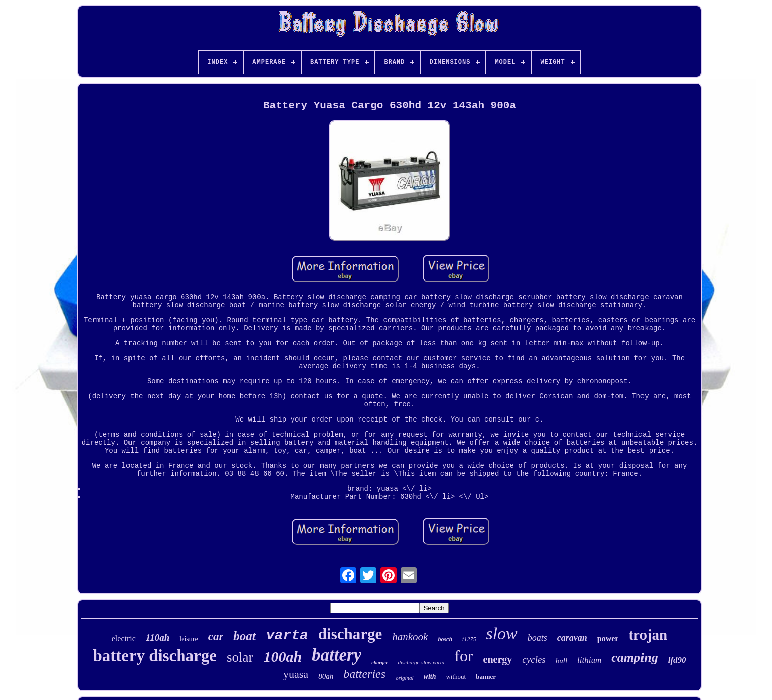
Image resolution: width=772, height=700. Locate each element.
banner (486, 677)
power (608, 639)
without (456, 677)
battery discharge (155, 656)
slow (501, 634)
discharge (350, 634)
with (430, 677)
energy (498, 659)
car (216, 637)
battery (337, 655)
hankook (410, 637)
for (464, 656)
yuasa (296, 674)
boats (537, 638)
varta (287, 636)
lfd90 (677, 660)
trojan (648, 635)
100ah (282, 657)
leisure (188, 639)
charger (379, 663)
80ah (326, 676)
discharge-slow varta (421, 662)
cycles (534, 660)
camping (634, 658)
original (404, 678)
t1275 (469, 639)
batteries (364, 674)
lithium (589, 660)
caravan (572, 638)
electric (124, 639)
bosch (445, 639)
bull (561, 661)
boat (244, 636)
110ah (158, 638)
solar (240, 657)
